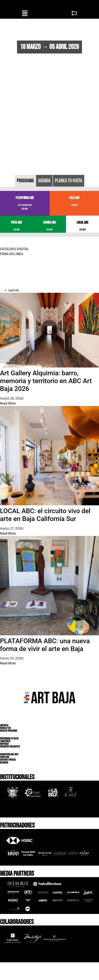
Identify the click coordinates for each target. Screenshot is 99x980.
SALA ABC (74, 198)
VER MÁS (25, 209)
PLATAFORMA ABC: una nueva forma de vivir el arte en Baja (45, 645)
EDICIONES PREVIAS (8, 760)
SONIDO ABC (49, 223)
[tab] (25, 181)
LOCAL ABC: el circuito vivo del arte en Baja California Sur (45, 515)
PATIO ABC (16, 223)
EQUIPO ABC (5, 757)
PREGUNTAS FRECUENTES (10, 747)
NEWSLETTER (5, 728)
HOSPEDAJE (4, 744)
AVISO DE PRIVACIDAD (9, 731)
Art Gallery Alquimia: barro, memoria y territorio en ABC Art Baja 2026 (46, 381)
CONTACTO (4, 725)
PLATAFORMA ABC (25, 198)
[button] (25, 13)
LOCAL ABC (82, 223)
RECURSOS (4, 763)
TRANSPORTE (5, 741)
